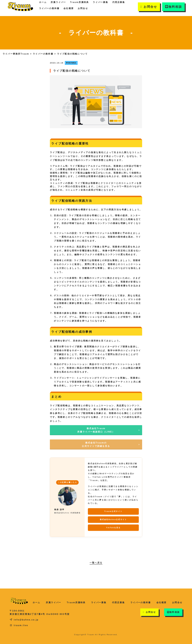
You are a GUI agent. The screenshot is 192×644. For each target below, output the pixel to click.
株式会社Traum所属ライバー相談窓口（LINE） (96, 430)
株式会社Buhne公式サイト (113, 519)
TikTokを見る (113, 528)
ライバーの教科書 (49, 8)
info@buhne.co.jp (24, 620)
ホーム (37, 602)
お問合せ (83, 8)
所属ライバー (54, 602)
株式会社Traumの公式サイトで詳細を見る (96, 444)
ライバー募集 (99, 602)
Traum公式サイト (113, 511)
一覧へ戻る (96, 563)
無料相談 (173, 7)
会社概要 (69, 8)
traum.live (19, 625)
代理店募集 (118, 602)
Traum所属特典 (76, 602)
